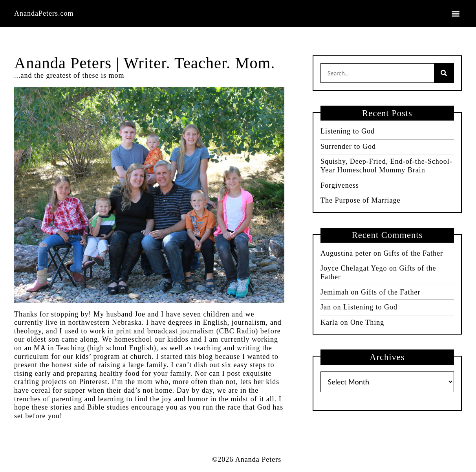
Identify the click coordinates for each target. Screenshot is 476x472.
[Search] (444, 73)
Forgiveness (340, 185)
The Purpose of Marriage (360, 200)
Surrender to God (348, 146)
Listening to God (348, 131)
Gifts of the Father (413, 253)
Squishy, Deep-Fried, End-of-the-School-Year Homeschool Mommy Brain (386, 166)
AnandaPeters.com (44, 13)
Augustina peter (346, 253)
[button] (455, 14)
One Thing (367, 322)
